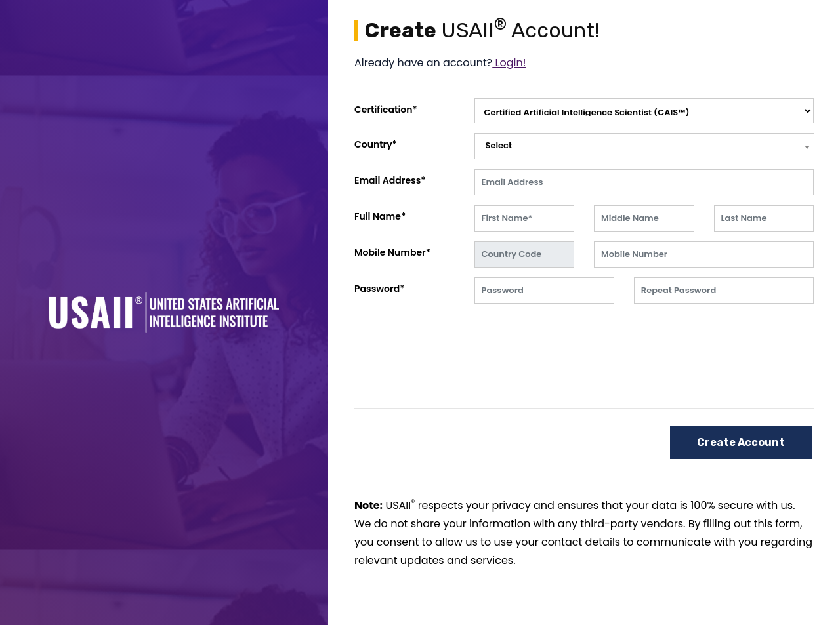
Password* (379, 289)
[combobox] (644, 146)
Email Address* (390, 180)
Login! (509, 63)
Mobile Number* (392, 252)
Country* (376, 144)
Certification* (386, 110)
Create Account (741, 442)
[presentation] (574, 339)
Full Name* (380, 216)
